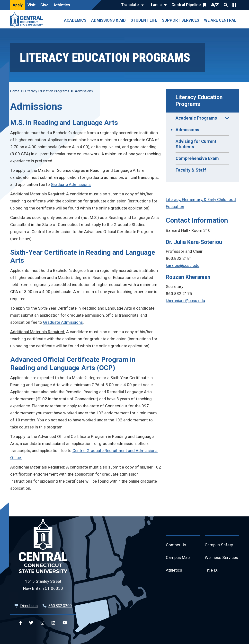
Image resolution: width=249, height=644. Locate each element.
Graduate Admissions (71, 184)
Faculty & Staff (191, 170)
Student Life (144, 20)
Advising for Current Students (196, 144)
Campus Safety (220, 545)
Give (44, 5)
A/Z (215, 5)
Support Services (181, 20)
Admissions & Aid (108, 20)
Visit (31, 5)
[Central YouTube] (65, 623)
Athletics (62, 5)
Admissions (187, 130)
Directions (29, 606)
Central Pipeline (186, 5)
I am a (156, 5)
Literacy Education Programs (200, 101)
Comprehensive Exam (197, 158)
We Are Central (220, 20)
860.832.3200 (60, 606)
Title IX (211, 581)
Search (226, 5)
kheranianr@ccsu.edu (185, 301)
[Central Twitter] (31, 623)
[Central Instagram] (42, 623)
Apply (18, 5)
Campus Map (179, 558)
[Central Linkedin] (53, 623)
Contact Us (177, 545)
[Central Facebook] (21, 623)
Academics (75, 20)
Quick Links (234, 5)
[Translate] (131, 5)
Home (15, 91)
